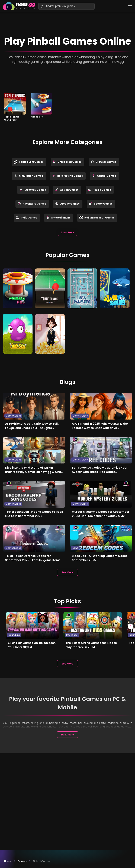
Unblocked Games (67, 162)
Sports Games (101, 204)
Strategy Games (33, 190)
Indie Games (26, 218)
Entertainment (58, 218)
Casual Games (104, 176)
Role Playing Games (67, 176)
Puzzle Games (99, 190)
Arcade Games (67, 204)
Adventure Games (32, 204)
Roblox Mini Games (29, 162)
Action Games (67, 190)
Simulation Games (28, 176)
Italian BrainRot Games (97, 218)
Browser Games (103, 162)
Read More (67, 734)
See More (67, 572)
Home (8, 861)
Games (22, 861)
